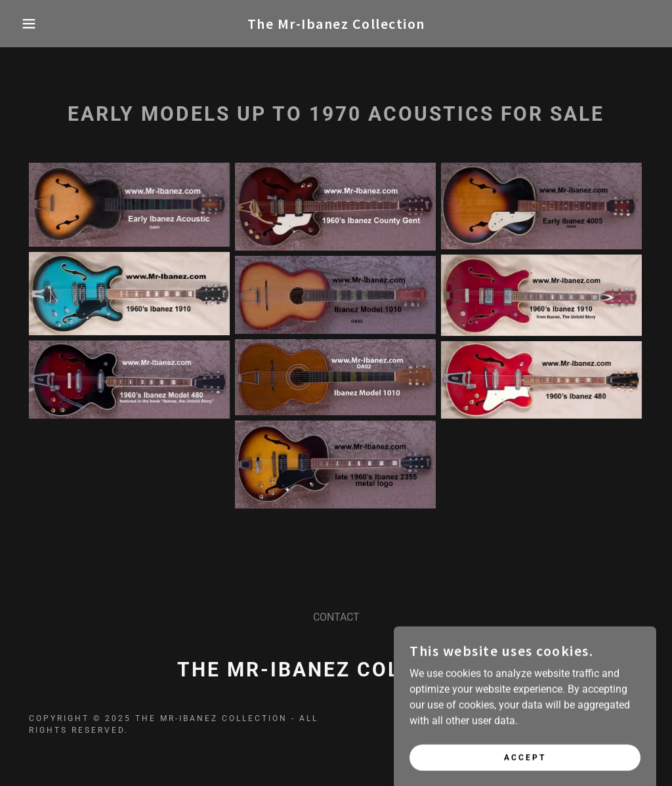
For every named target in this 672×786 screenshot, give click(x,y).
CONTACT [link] (336, 617)
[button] (33, 24)
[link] (336, 25)
